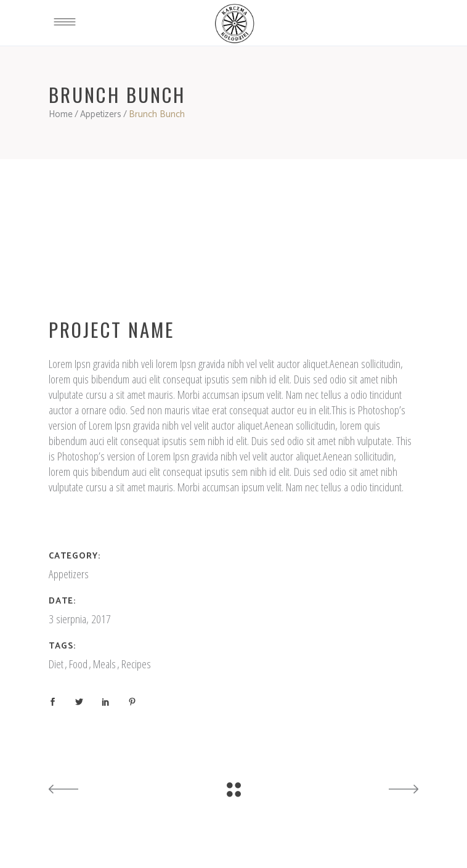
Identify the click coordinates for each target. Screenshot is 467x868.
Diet (56, 664)
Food (78, 664)
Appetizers (101, 114)
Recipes (136, 664)
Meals (104, 664)
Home (61, 114)
